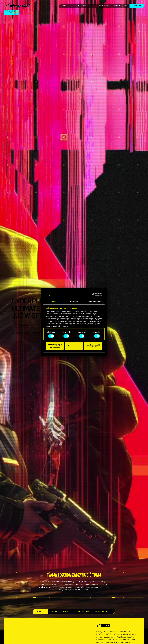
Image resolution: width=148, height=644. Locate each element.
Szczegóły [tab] (74, 301)
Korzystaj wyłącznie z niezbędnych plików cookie (55, 346)
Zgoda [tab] (54, 301)
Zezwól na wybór (74, 346)
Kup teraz (137, 6)
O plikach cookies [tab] (94, 301)
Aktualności (88, 6)
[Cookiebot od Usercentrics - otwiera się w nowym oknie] (93, 294)
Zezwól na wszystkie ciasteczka (93, 346)
